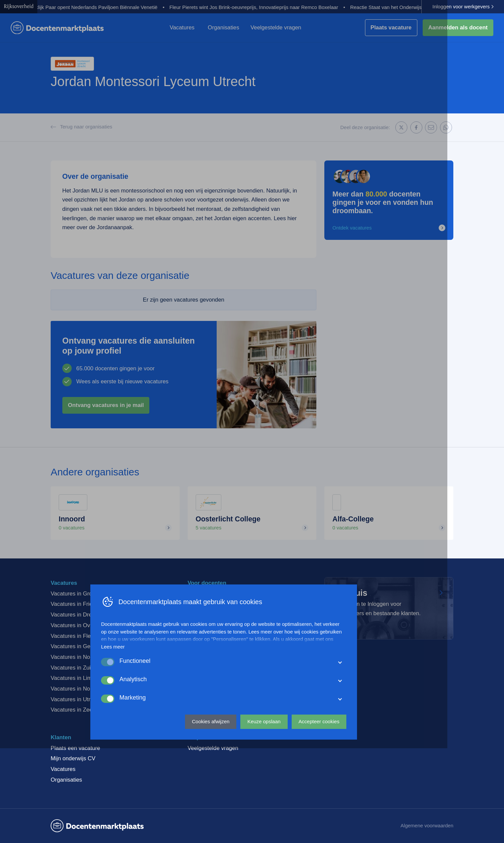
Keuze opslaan (292, 815)
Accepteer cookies (347, 815)
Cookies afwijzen (239, 815)
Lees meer (141, 740)
